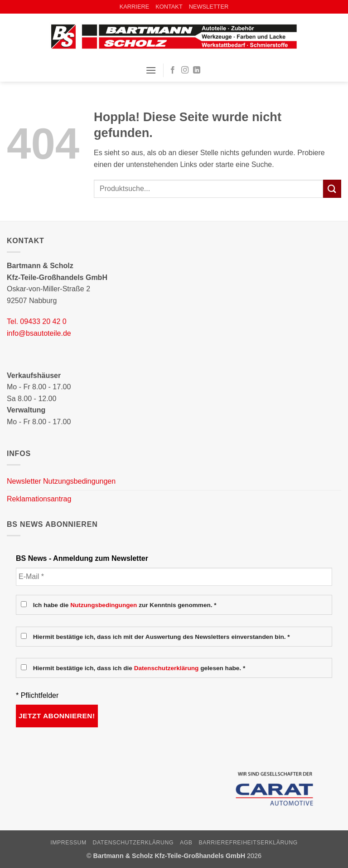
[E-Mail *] (174, 577)
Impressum (68, 843)
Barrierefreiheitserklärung (248, 843)
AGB (186, 843)
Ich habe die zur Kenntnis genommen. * (119, 605)
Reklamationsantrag (39, 499)
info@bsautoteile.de (39, 333)
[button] (151, 70)
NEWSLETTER (209, 7)
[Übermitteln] (332, 189)
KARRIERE (134, 7)
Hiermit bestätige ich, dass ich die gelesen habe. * (133, 668)
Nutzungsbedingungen (104, 605)
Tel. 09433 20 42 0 (37, 321)
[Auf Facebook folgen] (173, 70)
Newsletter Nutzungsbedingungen (61, 481)
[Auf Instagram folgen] (185, 70)
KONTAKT (169, 7)
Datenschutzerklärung (167, 668)
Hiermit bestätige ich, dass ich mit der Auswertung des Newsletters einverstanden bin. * (155, 637)
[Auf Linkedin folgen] (197, 70)
